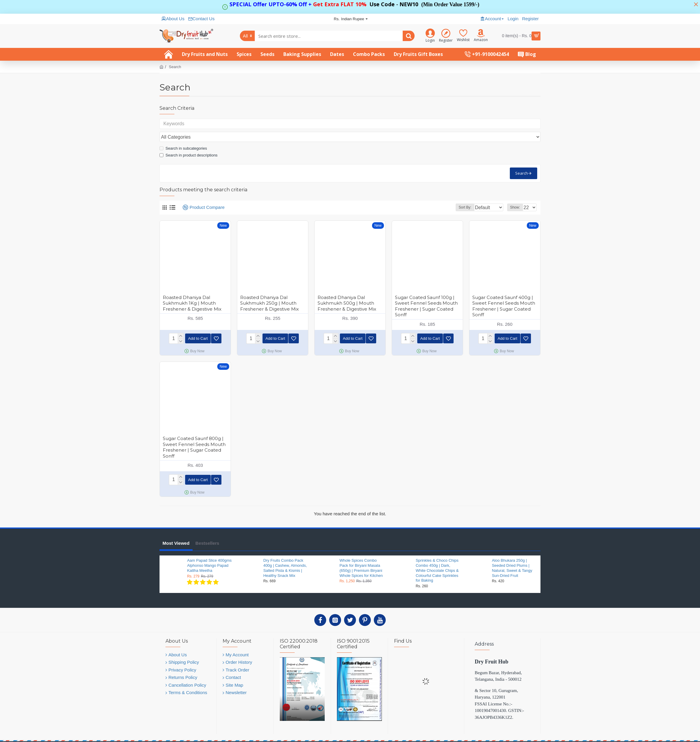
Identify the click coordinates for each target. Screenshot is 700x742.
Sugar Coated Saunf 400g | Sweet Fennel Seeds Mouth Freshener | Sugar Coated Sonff (504, 293)
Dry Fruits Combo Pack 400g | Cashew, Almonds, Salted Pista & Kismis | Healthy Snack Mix (285, 552)
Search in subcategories (183, 135)
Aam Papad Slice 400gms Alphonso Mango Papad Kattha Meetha (210, 550)
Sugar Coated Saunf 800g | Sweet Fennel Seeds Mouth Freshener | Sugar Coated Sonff (194, 433)
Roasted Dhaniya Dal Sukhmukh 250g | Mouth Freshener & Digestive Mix (269, 290)
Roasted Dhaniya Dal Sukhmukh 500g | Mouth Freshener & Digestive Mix (347, 290)
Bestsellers (207, 528)
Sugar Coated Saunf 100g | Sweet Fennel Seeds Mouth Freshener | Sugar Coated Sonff (426, 293)
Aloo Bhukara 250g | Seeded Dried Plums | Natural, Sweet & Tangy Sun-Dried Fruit (512, 552)
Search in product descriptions (189, 142)
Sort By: (460, 194)
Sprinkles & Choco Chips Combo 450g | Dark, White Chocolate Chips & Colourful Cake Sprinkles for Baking (437, 555)
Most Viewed (176, 528)
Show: (517, 194)
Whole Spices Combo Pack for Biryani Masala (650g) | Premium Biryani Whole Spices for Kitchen (361, 552)
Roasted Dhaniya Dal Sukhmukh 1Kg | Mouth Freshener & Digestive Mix (192, 290)
